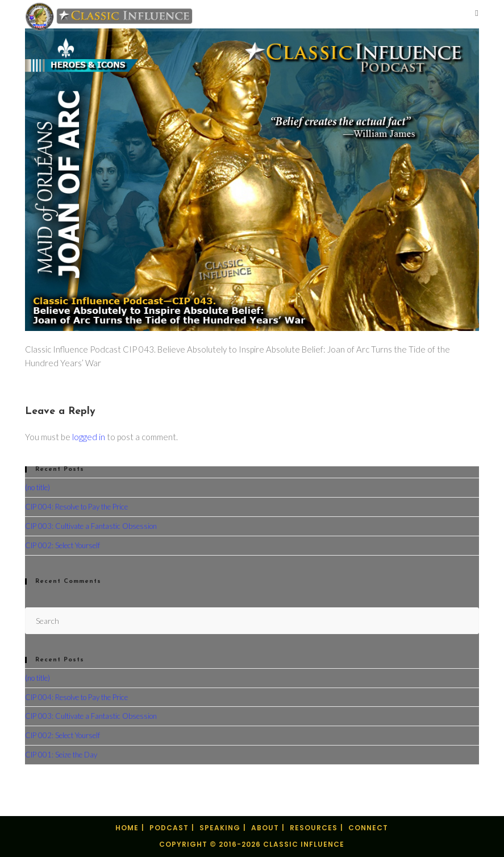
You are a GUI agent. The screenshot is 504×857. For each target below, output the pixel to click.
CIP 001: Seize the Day (61, 755)
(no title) (38, 487)
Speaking (220, 828)
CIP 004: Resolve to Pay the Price (76, 507)
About (265, 828)
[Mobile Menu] (477, 14)
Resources (314, 828)
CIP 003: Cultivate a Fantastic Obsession (91, 526)
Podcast (169, 828)
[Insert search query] (252, 621)
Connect (368, 828)
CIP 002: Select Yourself (63, 545)
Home (127, 828)
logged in (89, 437)
